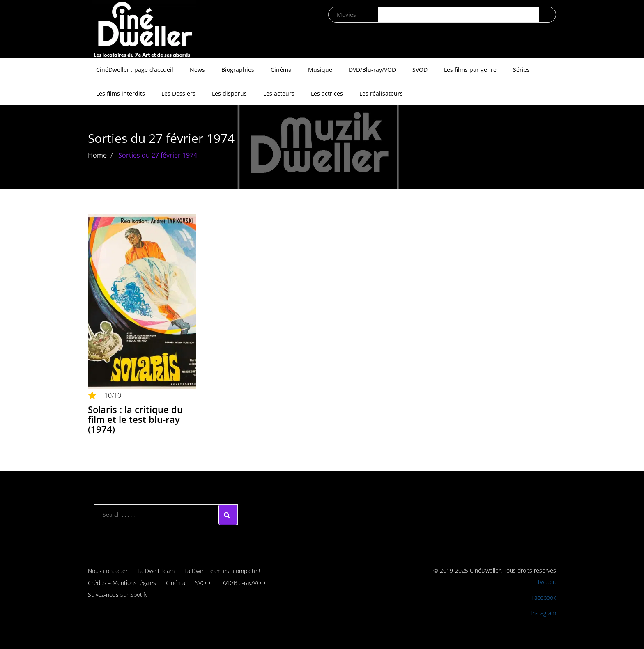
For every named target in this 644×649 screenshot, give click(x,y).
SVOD (420, 70)
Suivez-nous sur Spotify (118, 595)
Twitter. (547, 582)
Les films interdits (121, 93)
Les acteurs (279, 93)
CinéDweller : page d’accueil (135, 70)
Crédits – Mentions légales (122, 583)
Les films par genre (470, 70)
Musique (320, 70)
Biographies (238, 70)
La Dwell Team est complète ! (222, 571)
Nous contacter (108, 571)
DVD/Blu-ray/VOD (372, 70)
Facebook (544, 597)
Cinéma (281, 70)
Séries (521, 70)
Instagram (543, 613)
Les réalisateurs (381, 93)
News (197, 70)
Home (97, 155)
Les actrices (327, 93)
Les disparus (229, 93)
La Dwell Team (156, 571)
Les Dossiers (178, 93)
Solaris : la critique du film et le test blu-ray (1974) (135, 419)
